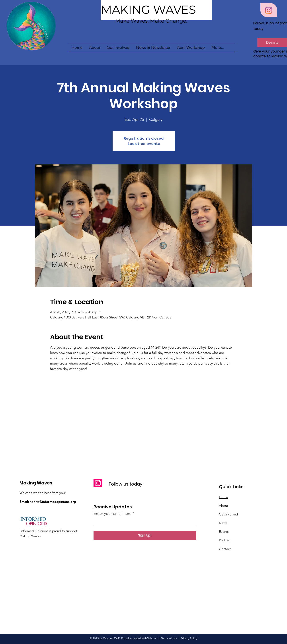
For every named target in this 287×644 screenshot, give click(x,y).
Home (224, 497)
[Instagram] (269, 10)
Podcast (225, 540)
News (223, 523)
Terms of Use (169, 638)
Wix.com (153, 638)
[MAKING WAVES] (156, 10)
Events (224, 532)
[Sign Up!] (145, 535)
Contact (225, 549)
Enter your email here (112, 513)
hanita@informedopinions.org (53, 502)
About (224, 506)
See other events (144, 144)
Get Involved (228, 514)
